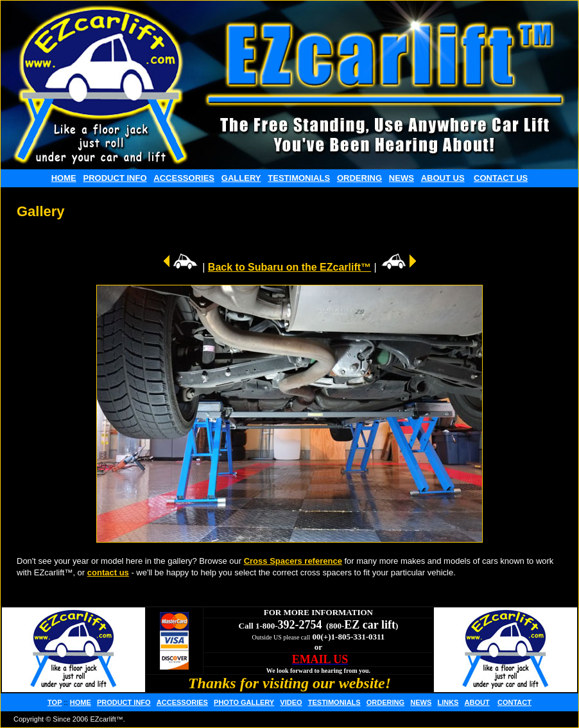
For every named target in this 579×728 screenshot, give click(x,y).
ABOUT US (443, 178)
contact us (108, 572)
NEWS (402, 178)
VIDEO (291, 702)
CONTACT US (501, 178)
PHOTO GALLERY (244, 702)
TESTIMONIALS (299, 178)
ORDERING (359, 178)
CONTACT (514, 702)
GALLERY (241, 178)
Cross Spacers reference (293, 561)
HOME (64, 178)
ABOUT (477, 702)
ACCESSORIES (184, 178)
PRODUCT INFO (115, 178)
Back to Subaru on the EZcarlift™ (289, 267)
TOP (55, 702)
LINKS (448, 702)
